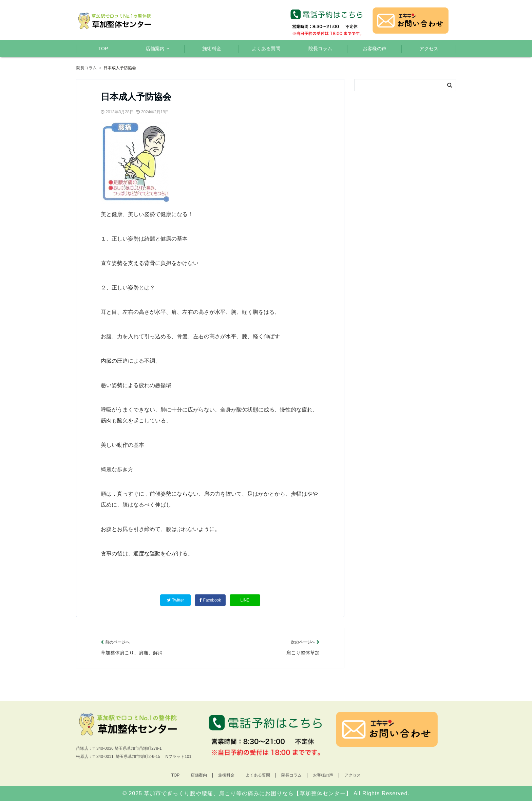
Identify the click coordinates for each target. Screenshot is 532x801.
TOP (103, 49)
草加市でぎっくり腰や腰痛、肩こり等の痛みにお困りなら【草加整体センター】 (248, 793)
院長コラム (320, 49)
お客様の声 (375, 49)
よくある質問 (266, 49)
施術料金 (212, 49)
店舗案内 (155, 49)
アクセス (429, 49)
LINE (245, 600)
